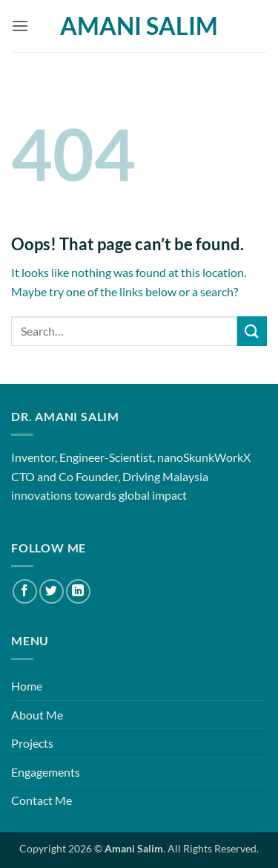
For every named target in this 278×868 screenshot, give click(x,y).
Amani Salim (139, 26)
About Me (37, 715)
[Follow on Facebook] (25, 591)
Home (27, 686)
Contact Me (42, 800)
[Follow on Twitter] (52, 591)
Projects (32, 743)
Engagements (46, 772)
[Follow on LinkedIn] (78, 591)
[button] (20, 26)
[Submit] (252, 331)
